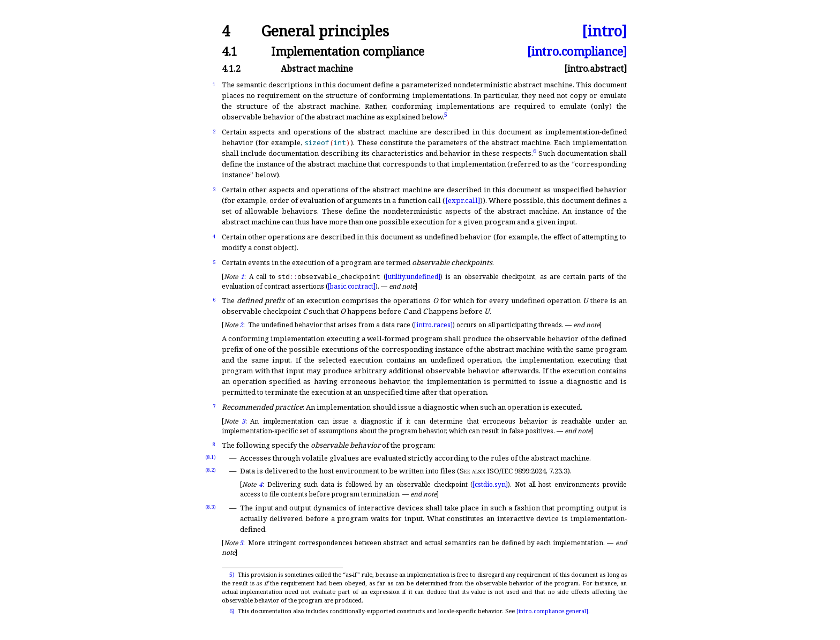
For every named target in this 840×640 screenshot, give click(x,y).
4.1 (230, 51)
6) (232, 611)
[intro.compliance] (577, 51)
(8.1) (211, 457)
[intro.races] (433, 325)
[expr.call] (463, 200)
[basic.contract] (352, 286)
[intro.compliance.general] (552, 611)
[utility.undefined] (413, 277)
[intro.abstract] (595, 69)
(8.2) (211, 470)
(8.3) (211, 507)
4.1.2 (231, 69)
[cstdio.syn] (490, 484)
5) (232, 575)
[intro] (604, 31)
